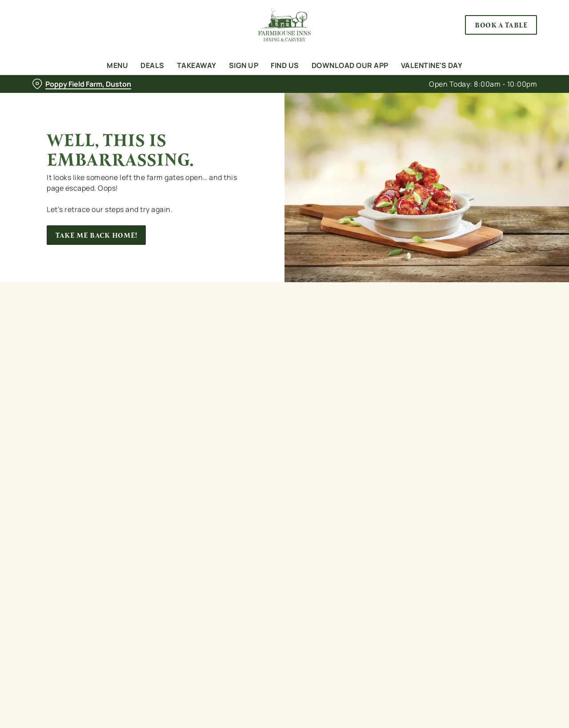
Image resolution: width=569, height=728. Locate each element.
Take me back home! (96, 235)
